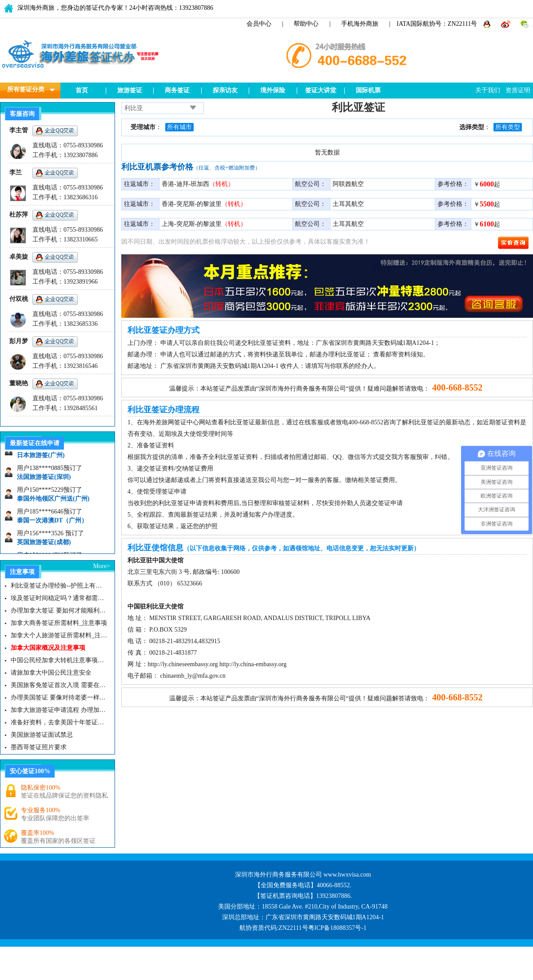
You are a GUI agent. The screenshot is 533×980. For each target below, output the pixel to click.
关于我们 (488, 90)
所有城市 (179, 127)
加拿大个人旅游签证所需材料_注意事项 (59, 635)
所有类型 (508, 127)
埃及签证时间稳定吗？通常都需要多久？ (59, 598)
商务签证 (177, 90)
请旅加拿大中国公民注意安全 (51, 673)
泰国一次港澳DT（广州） (52, 523)
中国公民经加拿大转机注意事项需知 (59, 660)
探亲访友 (225, 90)
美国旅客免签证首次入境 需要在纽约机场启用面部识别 (59, 685)
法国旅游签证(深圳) (44, 480)
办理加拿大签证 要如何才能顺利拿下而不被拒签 (59, 611)
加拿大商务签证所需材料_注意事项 (59, 623)
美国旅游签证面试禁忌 (42, 735)
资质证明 (518, 90)
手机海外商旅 (360, 24)
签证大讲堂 (321, 90)
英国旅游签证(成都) (44, 545)
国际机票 (368, 90)
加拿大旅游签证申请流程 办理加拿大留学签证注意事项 (59, 710)
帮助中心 (306, 24)
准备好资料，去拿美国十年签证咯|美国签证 (59, 722)
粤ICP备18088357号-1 (337, 928)
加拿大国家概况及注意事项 (48, 648)
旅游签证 (130, 90)
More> (102, 566)
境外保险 (273, 90)
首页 (82, 90)
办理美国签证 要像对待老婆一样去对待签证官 (59, 697)
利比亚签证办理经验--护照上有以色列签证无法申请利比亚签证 (59, 586)
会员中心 (259, 24)
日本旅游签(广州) (41, 458)
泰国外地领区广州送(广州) (53, 501)
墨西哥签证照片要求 (39, 747)
